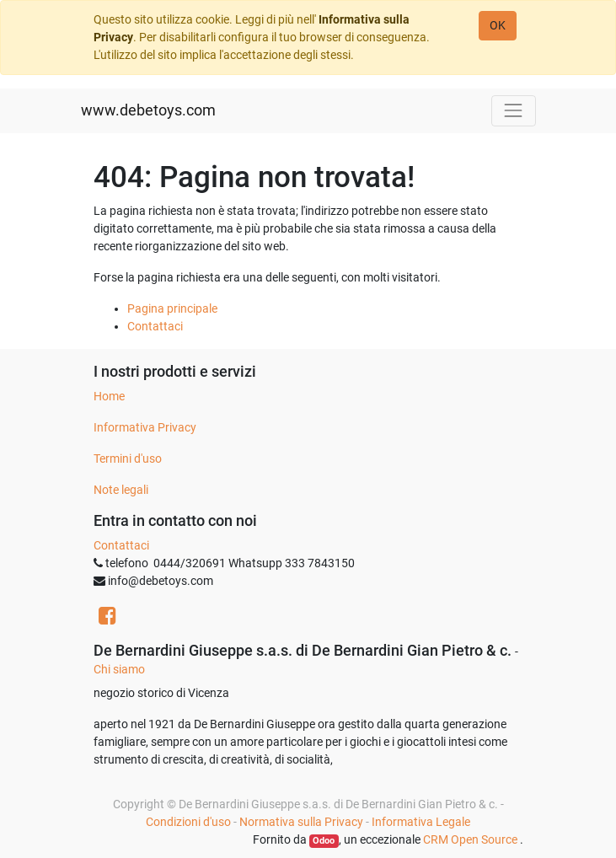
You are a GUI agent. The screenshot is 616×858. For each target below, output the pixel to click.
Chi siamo (119, 669)
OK (498, 25)
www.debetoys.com (148, 110)
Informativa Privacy (145, 427)
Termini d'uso (128, 458)
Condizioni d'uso (188, 822)
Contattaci (155, 326)
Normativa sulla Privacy (301, 822)
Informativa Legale (421, 822)
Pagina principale (172, 308)
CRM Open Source (471, 839)
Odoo (324, 841)
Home (109, 396)
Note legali (121, 490)
